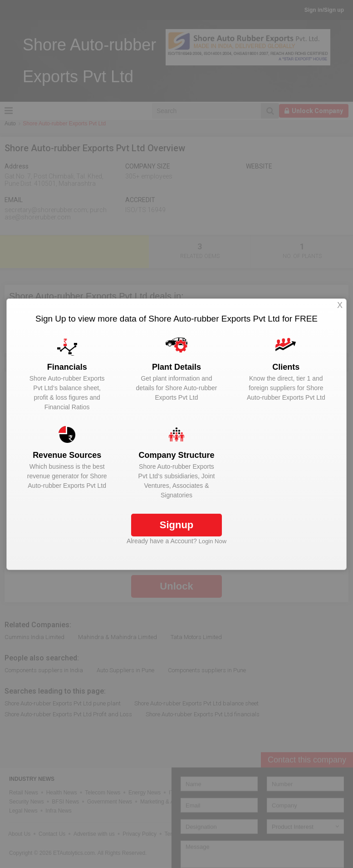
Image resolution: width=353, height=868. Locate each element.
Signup (177, 525)
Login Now (213, 541)
